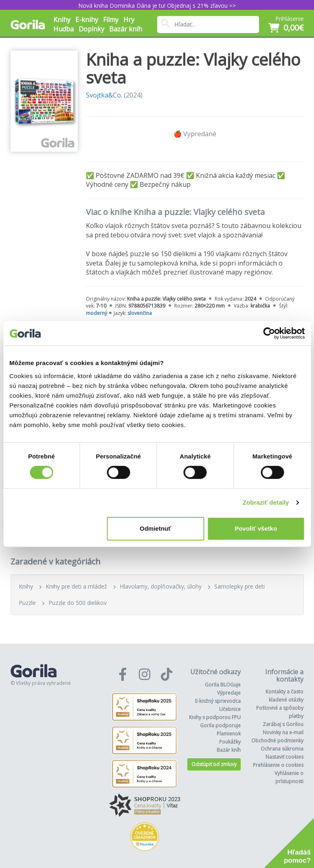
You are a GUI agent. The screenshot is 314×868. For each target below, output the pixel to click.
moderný (97, 313)
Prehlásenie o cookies (278, 765)
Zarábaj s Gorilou (283, 724)
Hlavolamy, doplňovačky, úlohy (161, 586)
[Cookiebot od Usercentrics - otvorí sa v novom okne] (269, 333)
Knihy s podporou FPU (215, 717)
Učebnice (230, 709)
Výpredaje (229, 693)
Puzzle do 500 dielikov (78, 603)
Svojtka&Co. (104, 95)
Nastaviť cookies (284, 757)
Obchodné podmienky (277, 741)
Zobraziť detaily (266, 502)
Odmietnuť (155, 528)
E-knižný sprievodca (218, 701)
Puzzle (27, 603)
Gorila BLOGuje (223, 685)
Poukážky (230, 742)
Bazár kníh (126, 29)
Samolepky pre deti (239, 586)
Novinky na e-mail (283, 732)
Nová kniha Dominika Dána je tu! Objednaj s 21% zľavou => (157, 6)
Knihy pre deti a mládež (76, 586)
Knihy (26, 586)
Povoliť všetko (256, 528)
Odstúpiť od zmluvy (214, 764)
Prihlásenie (290, 19)
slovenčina (140, 313)
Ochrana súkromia (282, 749)
